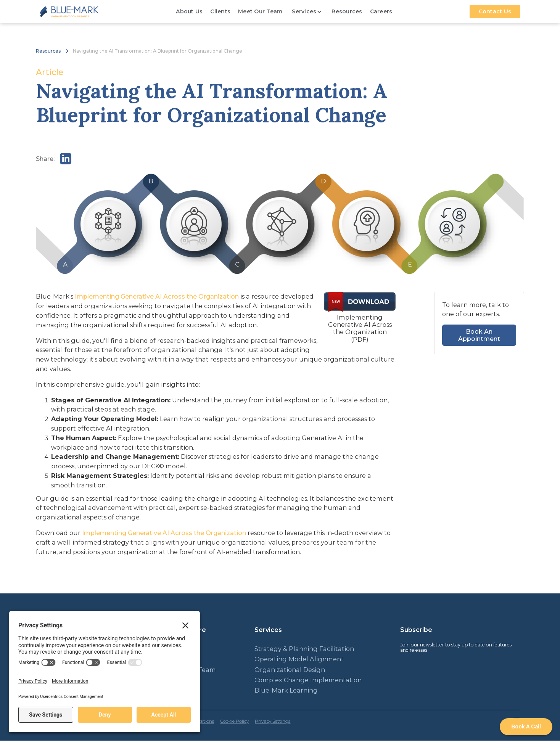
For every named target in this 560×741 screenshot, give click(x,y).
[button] (307, 12)
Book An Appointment (479, 335)
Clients (220, 11)
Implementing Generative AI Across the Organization (157, 296)
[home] (69, 12)
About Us (189, 11)
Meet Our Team (260, 11)
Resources (347, 11)
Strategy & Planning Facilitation (304, 649)
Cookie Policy (234, 721)
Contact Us (495, 11)
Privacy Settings (273, 721)
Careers (381, 11)
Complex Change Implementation (308, 680)
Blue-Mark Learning (286, 690)
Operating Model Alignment (299, 659)
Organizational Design (290, 670)
